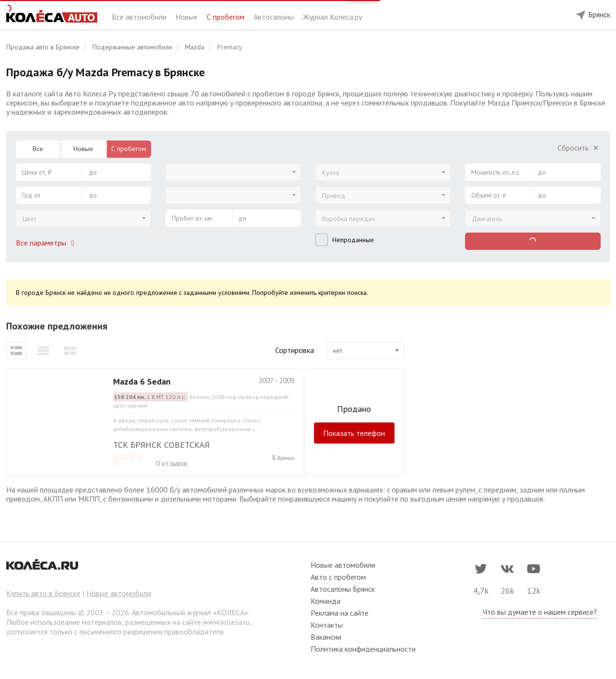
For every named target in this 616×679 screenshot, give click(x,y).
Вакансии (326, 637)
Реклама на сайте (340, 613)
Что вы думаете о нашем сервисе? (540, 612)
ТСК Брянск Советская (161, 445)
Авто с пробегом (338, 577)
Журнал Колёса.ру (332, 17)
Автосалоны (275, 17)
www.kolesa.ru (226, 622)
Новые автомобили (119, 593)
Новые (187, 17)
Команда (325, 601)
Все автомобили (140, 17)
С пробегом (227, 17)
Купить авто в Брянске (43, 593)
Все (38, 149)
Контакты (327, 625)
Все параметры (47, 243)
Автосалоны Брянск (343, 589)
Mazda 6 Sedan (142, 381)
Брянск (286, 458)
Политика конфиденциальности (363, 649)
